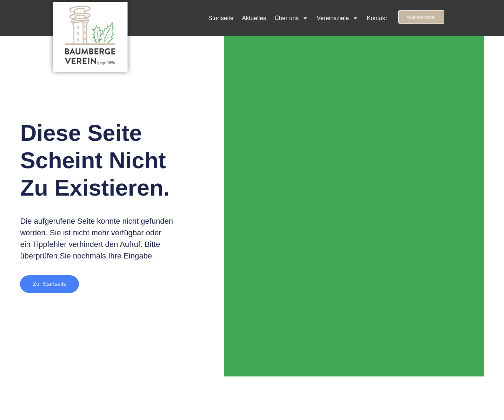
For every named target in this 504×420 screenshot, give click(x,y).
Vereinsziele (337, 18)
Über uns (291, 18)
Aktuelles (254, 18)
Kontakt (377, 18)
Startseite (221, 18)
